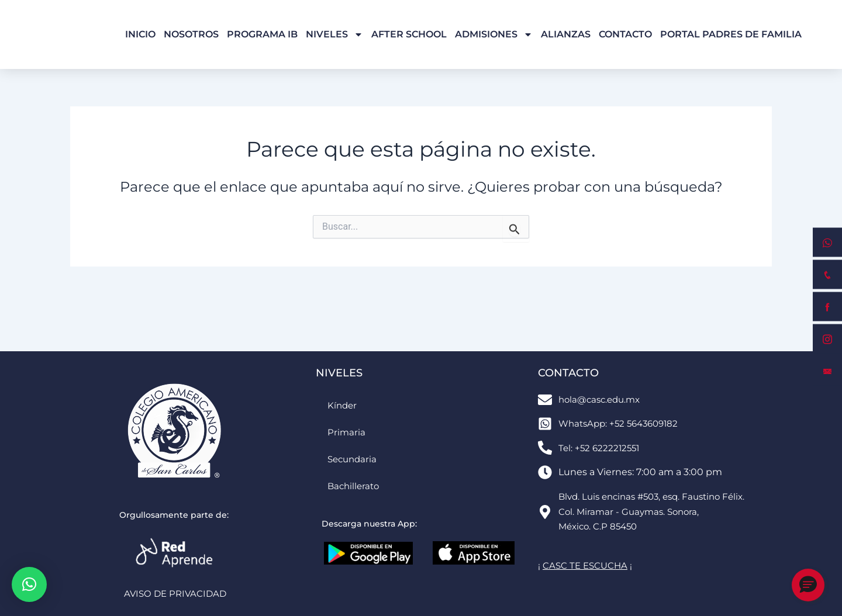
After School (409, 34)
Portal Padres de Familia (731, 34)
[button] (29, 584)
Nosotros (191, 34)
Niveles (334, 34)
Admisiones (494, 34)
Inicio (140, 34)
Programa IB (262, 34)
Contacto (625, 34)
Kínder (343, 405)
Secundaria (354, 458)
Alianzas (566, 34)
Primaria (347, 432)
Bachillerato (355, 485)
